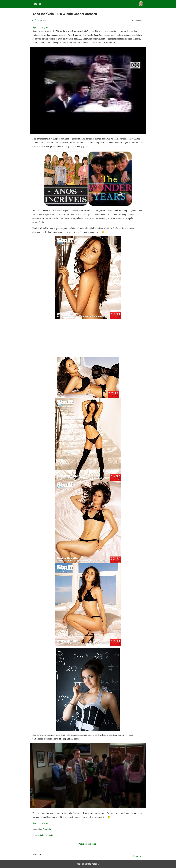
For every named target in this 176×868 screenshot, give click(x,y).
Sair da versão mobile (88, 864)
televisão (50, 835)
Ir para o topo (138, 856)
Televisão (47, 829)
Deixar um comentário (88, 844)
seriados (41, 835)
